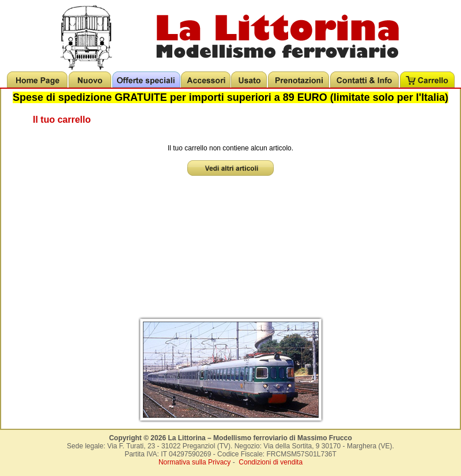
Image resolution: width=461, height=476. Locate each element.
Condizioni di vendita (271, 462)
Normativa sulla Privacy (194, 462)
